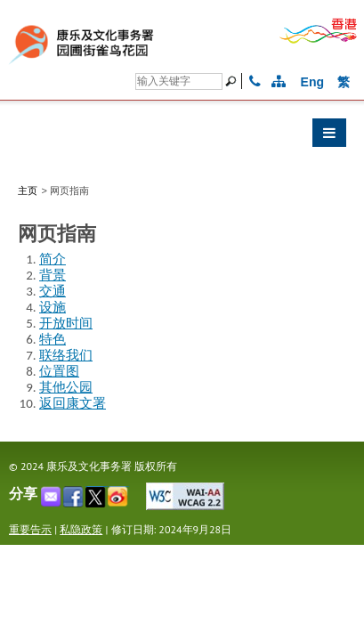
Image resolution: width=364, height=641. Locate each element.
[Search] (179, 81)
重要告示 (30, 529)
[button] (182, 137)
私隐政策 (81, 529)
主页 (28, 191)
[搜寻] (233, 81)
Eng (312, 82)
